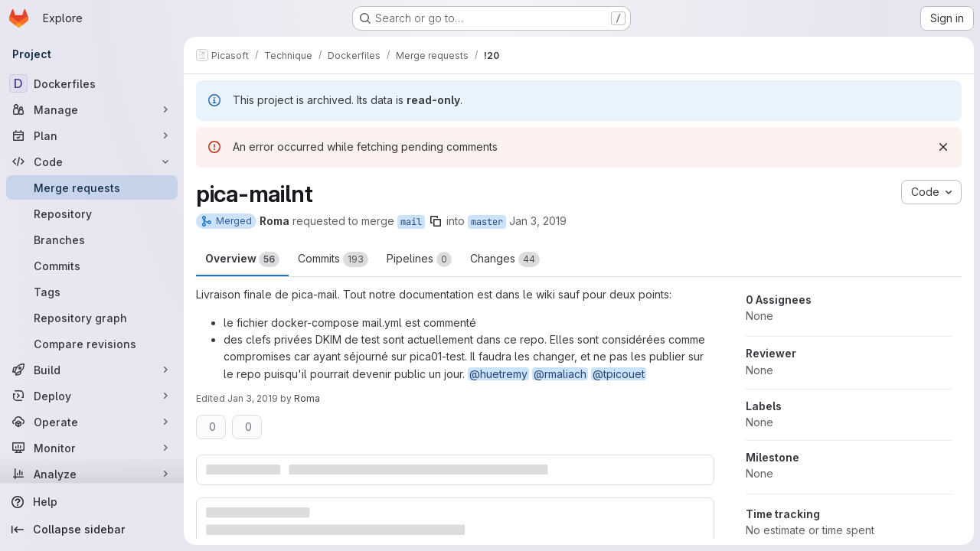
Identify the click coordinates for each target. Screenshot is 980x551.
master (487, 222)
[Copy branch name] (436, 221)
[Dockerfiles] (92, 83)
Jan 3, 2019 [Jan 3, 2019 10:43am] (538, 221)
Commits (333, 259)
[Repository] (92, 214)
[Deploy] (92, 396)
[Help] (92, 502)
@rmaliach (560, 374)
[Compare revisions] (92, 344)
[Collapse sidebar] (92, 530)
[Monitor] (92, 448)
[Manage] (92, 109)
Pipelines (419, 259)
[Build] (92, 370)
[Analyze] (92, 474)
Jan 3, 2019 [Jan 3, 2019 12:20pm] (253, 398)
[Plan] (92, 135)
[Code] (92, 161)
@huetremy (498, 374)
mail (411, 222)
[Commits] (92, 266)
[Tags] (92, 292)
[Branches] (92, 240)
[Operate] (92, 422)
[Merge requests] (92, 187)
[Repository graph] (92, 318)
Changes (505, 259)
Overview (242, 259)
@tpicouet (619, 374)
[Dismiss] (943, 147)
